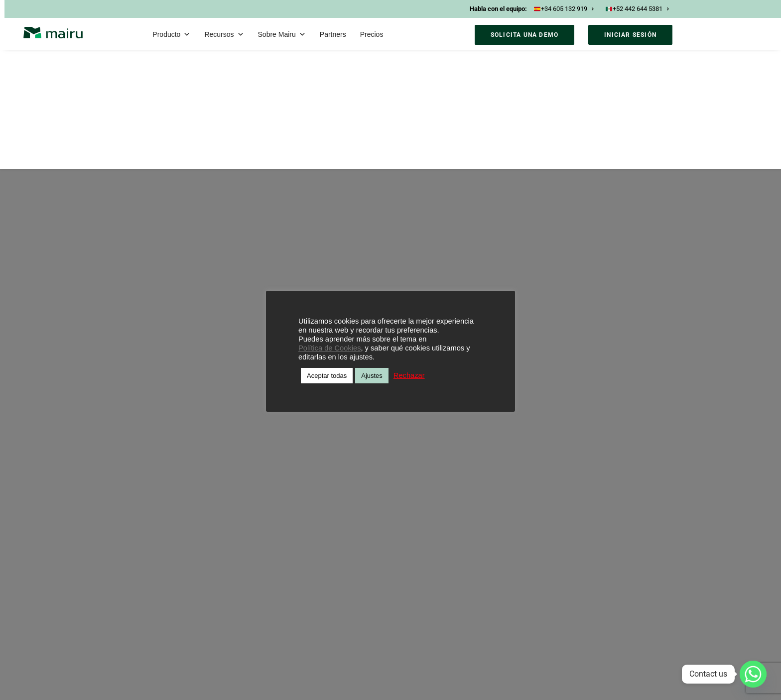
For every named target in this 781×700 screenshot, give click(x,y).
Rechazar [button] (409, 375)
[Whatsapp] (753, 674)
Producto (171, 34)
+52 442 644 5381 (637, 9)
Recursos (224, 34)
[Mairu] (53, 33)
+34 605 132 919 (564, 9)
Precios (372, 34)
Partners (333, 34)
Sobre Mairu (282, 34)
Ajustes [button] (372, 376)
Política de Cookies (329, 348)
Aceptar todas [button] (327, 376)
